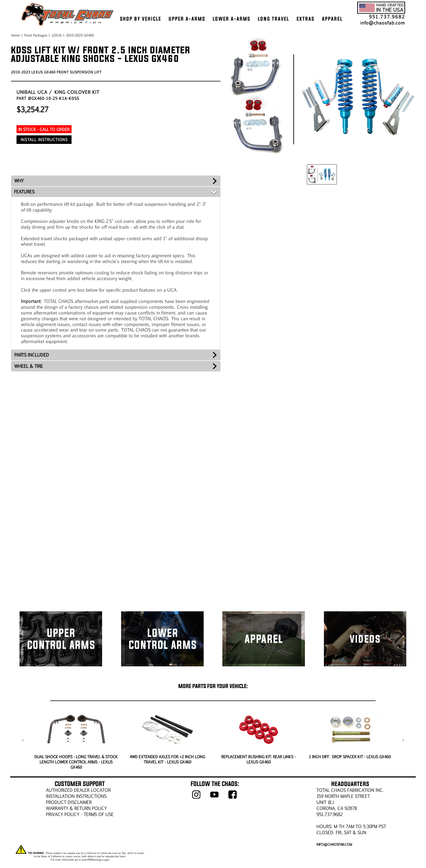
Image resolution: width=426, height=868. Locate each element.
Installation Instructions (76, 796)
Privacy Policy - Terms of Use (80, 814)
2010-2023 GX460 (80, 35)
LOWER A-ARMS (232, 19)
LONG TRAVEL (274, 19)
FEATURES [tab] (24, 192)
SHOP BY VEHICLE (141, 19)
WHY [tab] (19, 181)
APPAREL (332, 19)
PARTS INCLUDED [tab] (32, 355)
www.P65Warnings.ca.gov (95, 859)
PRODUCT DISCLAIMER (69, 802)
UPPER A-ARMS (187, 19)
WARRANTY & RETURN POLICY (76, 808)
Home (15, 35)
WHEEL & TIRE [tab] (29, 366)
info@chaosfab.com (383, 23)
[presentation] (23, 740)
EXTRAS (306, 19)
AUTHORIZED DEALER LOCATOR (78, 790)
